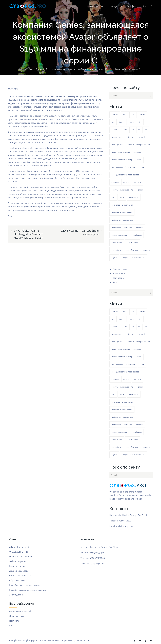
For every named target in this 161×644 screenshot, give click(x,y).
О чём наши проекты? (20, 576)
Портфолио (133, 6)
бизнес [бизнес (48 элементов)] (126, 182)
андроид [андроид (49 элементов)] (115, 182)
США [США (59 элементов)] (142, 167)
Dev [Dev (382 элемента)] (113, 122)
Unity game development (21, 557)
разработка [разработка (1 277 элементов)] (116, 250)
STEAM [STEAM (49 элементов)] (125, 130)
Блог (146, 6)
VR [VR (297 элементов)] (146, 130)
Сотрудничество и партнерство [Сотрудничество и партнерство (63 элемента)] (125, 175)
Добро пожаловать (19, 571)
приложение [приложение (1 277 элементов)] (117, 242)
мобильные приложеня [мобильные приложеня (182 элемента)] (122, 227)
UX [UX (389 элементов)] (139, 130)
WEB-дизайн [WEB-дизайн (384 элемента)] (117, 137)
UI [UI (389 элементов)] (133, 130)
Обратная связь (17, 580)
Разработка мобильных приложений (27, 590)
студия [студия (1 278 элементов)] (114, 258)
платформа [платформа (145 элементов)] (137, 235)
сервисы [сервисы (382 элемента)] (146, 250)
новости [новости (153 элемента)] (140, 227)
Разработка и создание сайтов (24, 585)
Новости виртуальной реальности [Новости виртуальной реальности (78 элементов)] (126, 152)
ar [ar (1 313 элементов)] (133, 115)
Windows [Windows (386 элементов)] (130, 137)
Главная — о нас (96, 6)
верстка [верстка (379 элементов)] (137, 182)
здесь (72, 210)
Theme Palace (82, 640)
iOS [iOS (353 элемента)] (140, 122)
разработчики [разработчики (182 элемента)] (132, 250)
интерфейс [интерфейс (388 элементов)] (134, 197)
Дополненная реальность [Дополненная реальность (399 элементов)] (139, 145)
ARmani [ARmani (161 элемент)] (142, 115)
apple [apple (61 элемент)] (125, 115)
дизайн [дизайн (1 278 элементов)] (141, 190)
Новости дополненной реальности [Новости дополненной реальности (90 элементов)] (126, 160)
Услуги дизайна (17, 595)
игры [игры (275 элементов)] (122, 197)
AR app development (19, 547)
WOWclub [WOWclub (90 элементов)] (143, 137)
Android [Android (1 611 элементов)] (115, 115)
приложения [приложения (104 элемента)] (132, 242)
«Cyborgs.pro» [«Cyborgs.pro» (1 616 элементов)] (117, 145)
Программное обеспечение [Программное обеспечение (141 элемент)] (123, 167)
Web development (18, 561)
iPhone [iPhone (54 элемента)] (114, 130)
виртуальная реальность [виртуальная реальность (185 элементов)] (122, 190)
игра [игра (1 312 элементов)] (113, 197)
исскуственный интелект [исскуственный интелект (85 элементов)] (122, 205)
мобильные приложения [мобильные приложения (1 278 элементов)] (122, 220)
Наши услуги (115, 6)
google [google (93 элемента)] (131, 122)
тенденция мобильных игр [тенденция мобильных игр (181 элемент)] (133, 258)
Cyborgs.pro (31, 640)
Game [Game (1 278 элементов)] (122, 122)
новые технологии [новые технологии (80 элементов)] (119, 235)
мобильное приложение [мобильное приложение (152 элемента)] (122, 212)
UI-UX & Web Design (19, 552)
